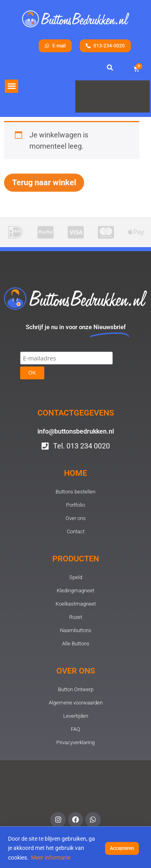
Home (75, 473)
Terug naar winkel (44, 182)
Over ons (76, 671)
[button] (11, 86)
